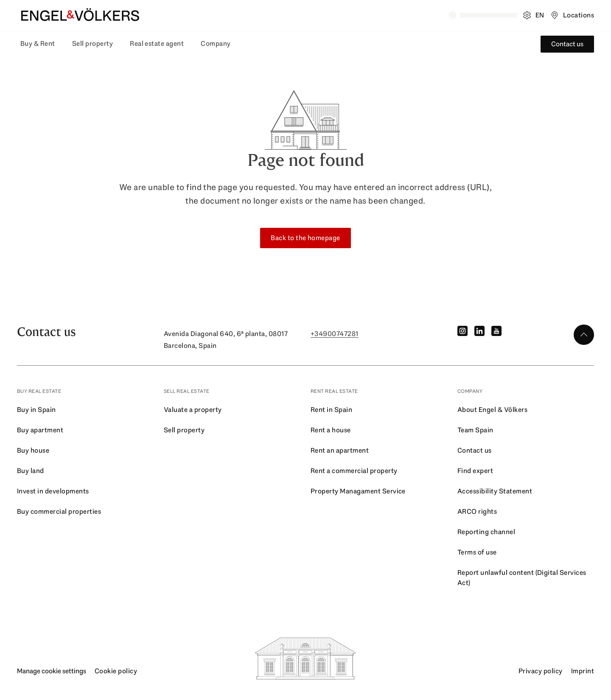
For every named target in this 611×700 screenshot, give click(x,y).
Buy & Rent (38, 43)
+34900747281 (335, 334)
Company (216, 43)
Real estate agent (157, 43)
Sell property (92, 43)
